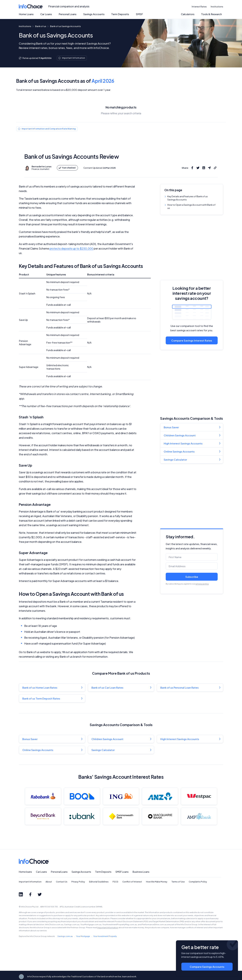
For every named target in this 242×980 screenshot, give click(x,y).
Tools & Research (211, 14)
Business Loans (141, 872)
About (49, 882)
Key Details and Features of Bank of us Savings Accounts (188, 198)
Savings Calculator (175, 459)
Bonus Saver (171, 427)
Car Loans (46, 14)
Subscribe (192, 577)
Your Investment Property (105, 936)
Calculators (188, 14)
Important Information (30, 882)
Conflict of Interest (132, 882)
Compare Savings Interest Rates (192, 340)
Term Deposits (120, 14)
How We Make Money (157, 882)
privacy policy (202, 584)
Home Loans (26, 14)
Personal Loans (68, 14)
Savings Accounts (94, 14)
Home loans (25, 872)
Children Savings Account (180, 435)
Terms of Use (178, 882)
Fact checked (67, 168)
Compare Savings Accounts (207, 967)
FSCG (115, 882)
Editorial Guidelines (99, 882)
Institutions (217, 7)
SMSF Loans (122, 872)
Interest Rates (199, 7)
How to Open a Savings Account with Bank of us (191, 206)
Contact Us (62, 882)
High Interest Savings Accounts (183, 443)
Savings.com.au (65, 936)
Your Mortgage (83, 936)
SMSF (139, 14)
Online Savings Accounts (179, 451)
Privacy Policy (78, 882)
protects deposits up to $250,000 (71, 248)
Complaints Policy (198, 882)
